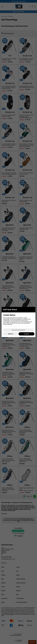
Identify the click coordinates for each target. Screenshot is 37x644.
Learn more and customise (18, 330)
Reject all (11, 334)
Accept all (26, 334)
